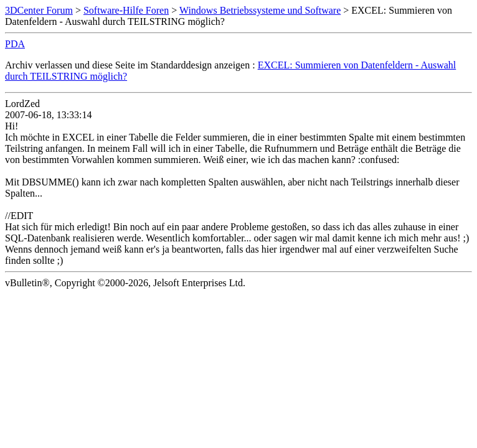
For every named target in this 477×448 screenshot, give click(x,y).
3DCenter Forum (39, 10)
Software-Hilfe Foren (126, 10)
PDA (15, 44)
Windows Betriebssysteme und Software (260, 10)
